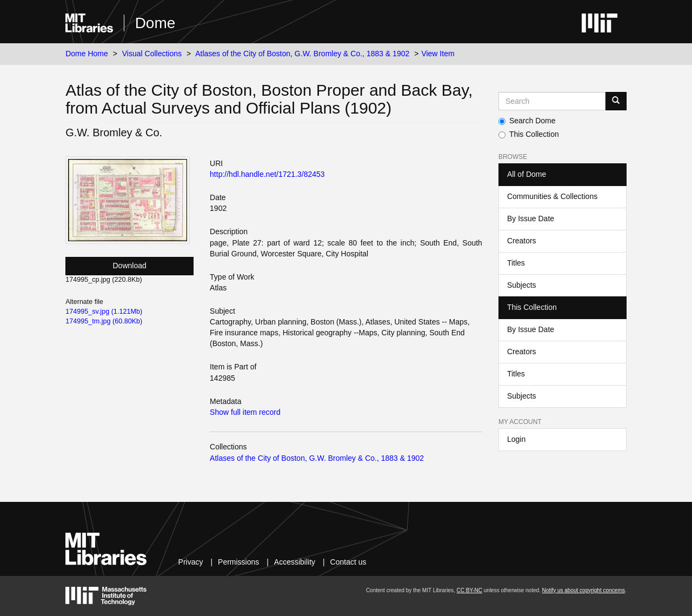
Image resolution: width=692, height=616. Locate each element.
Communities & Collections (552, 196)
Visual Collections (152, 54)
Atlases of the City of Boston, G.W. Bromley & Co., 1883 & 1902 (302, 54)
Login (516, 439)
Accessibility (295, 562)
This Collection (529, 134)
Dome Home (87, 54)
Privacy (191, 562)
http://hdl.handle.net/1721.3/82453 (267, 174)
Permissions (238, 562)
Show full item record (245, 412)
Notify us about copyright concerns (584, 590)
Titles (516, 263)
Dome (155, 23)
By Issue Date (531, 218)
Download (130, 266)
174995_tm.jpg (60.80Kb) (104, 321)
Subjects (522, 285)
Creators (522, 241)
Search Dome (527, 121)
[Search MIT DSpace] (552, 101)
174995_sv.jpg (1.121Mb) (104, 312)
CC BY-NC (470, 590)
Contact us (348, 562)
